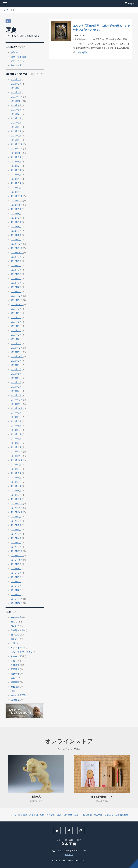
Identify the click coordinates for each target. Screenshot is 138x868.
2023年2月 (16, 235)
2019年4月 (16, 434)
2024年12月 (17, 144)
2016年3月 (16, 586)
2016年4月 (16, 582)
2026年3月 (16, 84)
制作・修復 (16, 65)
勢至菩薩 (15, 687)
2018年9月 (16, 465)
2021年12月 (17, 296)
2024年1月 (16, 192)
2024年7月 (16, 166)
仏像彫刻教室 (17, 630)
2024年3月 (16, 183)
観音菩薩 (15, 682)
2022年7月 (16, 266)
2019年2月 (16, 443)
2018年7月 (16, 473)
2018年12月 (17, 452)
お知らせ (15, 52)
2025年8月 (16, 110)
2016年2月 (16, 590)
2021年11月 (17, 300)
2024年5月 (16, 175)
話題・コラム (17, 61)
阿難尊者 (15, 669)
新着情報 (23, 815)
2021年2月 (16, 339)
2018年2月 (16, 495)
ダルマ (14, 622)
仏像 (13, 661)
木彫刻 (14, 639)
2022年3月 (16, 283)
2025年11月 (17, 97)
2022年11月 (17, 248)
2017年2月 (16, 543)
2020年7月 (16, 369)
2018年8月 (16, 469)
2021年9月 (16, 309)
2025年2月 (16, 136)
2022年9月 (16, 257)
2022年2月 (16, 287)
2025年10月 (17, 101)
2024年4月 (16, 179)
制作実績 (68, 815)
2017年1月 (16, 547)
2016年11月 (17, 556)
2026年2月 (16, 88)
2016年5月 (16, 577)
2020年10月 (17, 356)
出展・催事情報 (18, 57)
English (130, 3)
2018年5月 (16, 482)
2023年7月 (16, 218)
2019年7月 (16, 421)
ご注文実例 (86, 815)
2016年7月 (16, 573)
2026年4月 (16, 79)
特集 (77, 815)
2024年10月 (17, 153)
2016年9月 (16, 564)
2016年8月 (16, 569)
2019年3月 (16, 439)
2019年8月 (16, 417)
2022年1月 (16, 291)
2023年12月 (17, 196)
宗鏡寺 (14, 678)
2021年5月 (16, 326)
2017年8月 (16, 521)
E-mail (69, 854)
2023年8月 (16, 214)
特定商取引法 (122, 815)
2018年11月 (17, 456)
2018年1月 (16, 499)
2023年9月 (16, 209)
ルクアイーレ (17, 648)
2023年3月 (16, 231)
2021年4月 (16, 330)
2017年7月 (16, 525)
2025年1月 (16, 140)
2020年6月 (16, 374)
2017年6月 (16, 530)
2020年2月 (16, 391)
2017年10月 (17, 512)
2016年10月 (17, 560)
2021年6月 (16, 322)
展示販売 (15, 626)
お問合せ (109, 815)
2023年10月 (17, 205)
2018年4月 (16, 486)
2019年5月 (16, 430)
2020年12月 (17, 348)
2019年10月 (17, 408)
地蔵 (13, 643)
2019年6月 (16, 426)
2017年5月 (16, 534)
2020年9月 (16, 361)
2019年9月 (16, 413)
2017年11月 (17, 508)
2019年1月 (16, 447)
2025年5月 (16, 123)
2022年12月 (17, 244)
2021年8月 (16, 313)
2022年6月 (16, 270)
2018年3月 (16, 491)
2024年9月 (16, 157)
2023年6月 (16, 222)
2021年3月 (16, 335)
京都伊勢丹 (16, 617)
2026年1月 (16, 92)
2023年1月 (16, 240)
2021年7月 (16, 317)
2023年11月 (17, 201)
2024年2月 (16, 188)
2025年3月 (16, 131)
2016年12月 (17, 551)
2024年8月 (16, 162)
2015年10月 (17, 603)
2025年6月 (16, 118)
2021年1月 (16, 343)
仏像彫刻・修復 (37, 815)
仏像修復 (15, 665)
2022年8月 (16, 261)
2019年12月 (17, 400)
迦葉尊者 (15, 674)
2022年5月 (16, 274)
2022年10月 (17, 253)
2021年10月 (17, 304)
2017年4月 (16, 538)
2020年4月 (16, 382)
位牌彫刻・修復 (54, 815)
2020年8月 (16, 365)
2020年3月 (16, 387)
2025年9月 (16, 105)
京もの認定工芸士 (20, 695)
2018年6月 (16, 478)
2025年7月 (16, 114)
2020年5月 (16, 378)
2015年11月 (17, 599)
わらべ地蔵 (16, 656)
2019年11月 (17, 404)
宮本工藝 (15, 635)
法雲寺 (14, 691)
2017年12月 (17, 504)
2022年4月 (16, 279)
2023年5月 (16, 227)
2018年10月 (17, 460)
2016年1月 (16, 594)
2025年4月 (16, 127)
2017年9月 (16, 517)
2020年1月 (16, 395)
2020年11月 (17, 352)
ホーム (6, 10)
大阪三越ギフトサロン (22, 652)
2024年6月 (16, 170)
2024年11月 (17, 149)
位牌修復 (15, 700)
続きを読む (83, 52)
